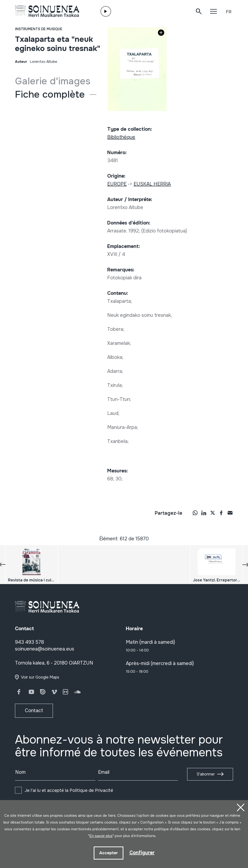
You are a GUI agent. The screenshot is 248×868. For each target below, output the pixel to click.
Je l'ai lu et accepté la (69, 790)
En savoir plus (101, 836)
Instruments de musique (39, 29)
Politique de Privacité (91, 790)
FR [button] (229, 12)
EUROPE (117, 184)
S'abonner (206, 774)
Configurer (142, 853)
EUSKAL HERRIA (152, 184)
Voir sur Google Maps (40, 677)
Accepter (109, 853)
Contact (34, 711)
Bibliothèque (121, 137)
